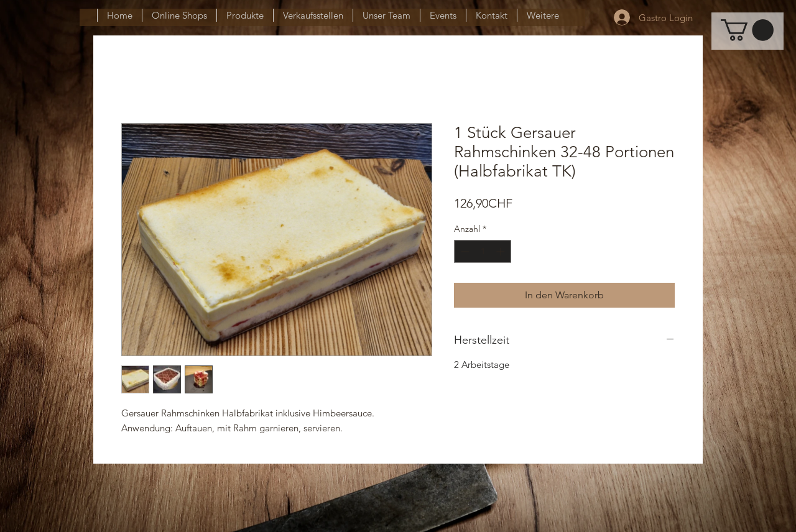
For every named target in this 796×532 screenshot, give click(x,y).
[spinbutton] (483, 251)
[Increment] (502, 251)
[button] (747, 30)
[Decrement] (464, 251)
